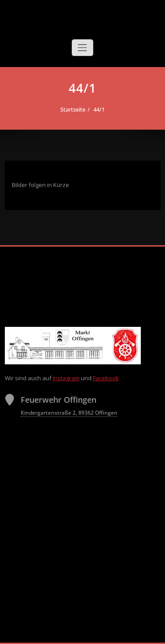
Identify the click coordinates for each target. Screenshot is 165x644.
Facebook (106, 378)
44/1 (99, 109)
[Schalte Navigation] (82, 48)
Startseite (73, 109)
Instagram (66, 378)
